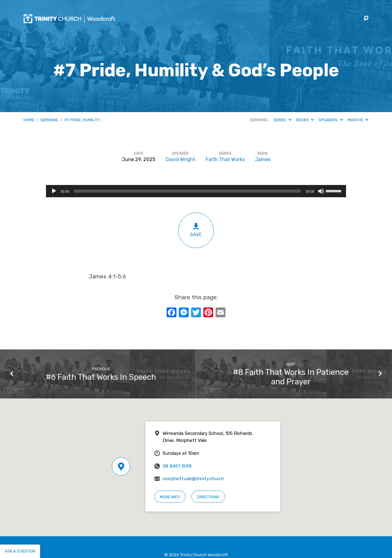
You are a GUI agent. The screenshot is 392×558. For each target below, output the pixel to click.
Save (196, 230)
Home (29, 120)
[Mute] (321, 191)
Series (282, 120)
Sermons (49, 120)
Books (305, 120)
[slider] (188, 191)
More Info (170, 497)
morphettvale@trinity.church (193, 479)
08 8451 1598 (177, 466)
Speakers (331, 120)
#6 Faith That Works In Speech (101, 377)
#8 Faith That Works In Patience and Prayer (291, 377)
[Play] (54, 191)
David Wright (181, 159)
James (263, 159)
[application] (196, 191)
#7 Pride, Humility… (83, 120)
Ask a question (20, 551)
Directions (208, 497)
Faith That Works (225, 159)
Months (358, 120)
